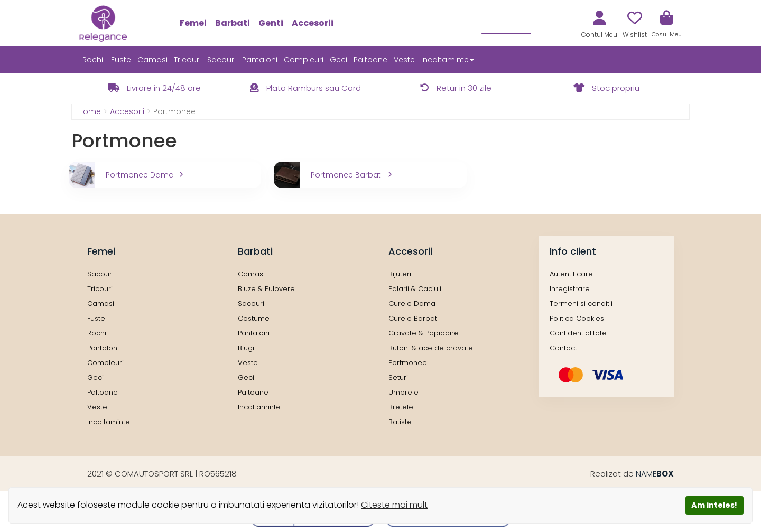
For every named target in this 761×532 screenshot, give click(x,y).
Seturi (398, 377)
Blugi (246, 348)
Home (90, 111)
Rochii (94, 60)
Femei (193, 23)
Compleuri (304, 60)
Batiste (400, 422)
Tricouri (187, 60)
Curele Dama (412, 304)
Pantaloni (260, 60)
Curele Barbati (414, 318)
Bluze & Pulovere (266, 289)
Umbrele (403, 392)
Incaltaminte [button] (448, 60)
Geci (338, 60)
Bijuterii (401, 274)
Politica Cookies (577, 318)
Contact (563, 348)
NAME (655, 474)
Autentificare (571, 274)
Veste (404, 60)
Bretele (401, 407)
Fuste (121, 60)
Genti (271, 23)
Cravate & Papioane (424, 333)
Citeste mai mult (394, 505)
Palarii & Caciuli (415, 289)
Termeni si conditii (581, 304)
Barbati (233, 23)
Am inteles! (714, 505)
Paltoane (370, 60)
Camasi (152, 60)
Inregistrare (570, 289)
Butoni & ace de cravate (431, 348)
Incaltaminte (109, 422)
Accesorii (313, 23)
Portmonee (408, 363)
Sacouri (221, 60)
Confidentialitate (578, 333)
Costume (254, 318)
